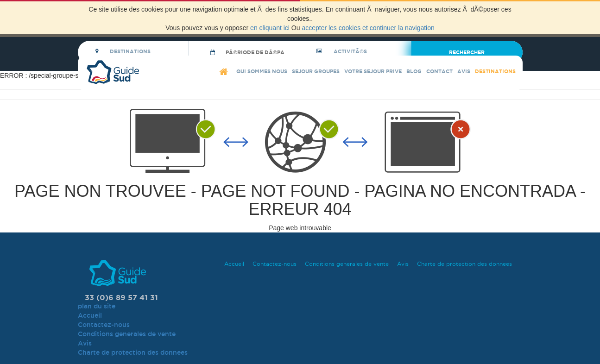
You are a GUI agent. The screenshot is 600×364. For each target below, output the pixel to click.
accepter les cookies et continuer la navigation (368, 28)
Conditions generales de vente (347, 264)
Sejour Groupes (316, 71)
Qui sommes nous (262, 71)
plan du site (97, 306)
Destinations (495, 71)
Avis (464, 71)
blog (414, 71)
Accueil (234, 264)
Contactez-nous (275, 264)
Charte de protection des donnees (464, 264)
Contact (439, 71)
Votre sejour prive (373, 71)
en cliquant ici (270, 28)
